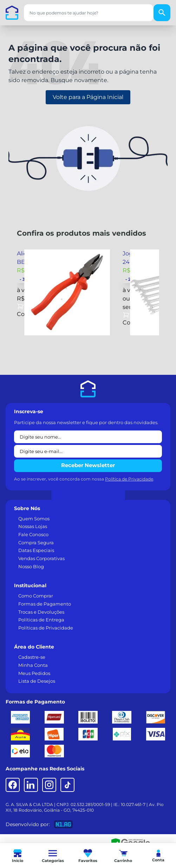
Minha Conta (33, 665)
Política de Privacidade (129, 479)
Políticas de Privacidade (46, 628)
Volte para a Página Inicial (88, 97)
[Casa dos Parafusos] (12, 13)
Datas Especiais (36, 550)
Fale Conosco (33, 534)
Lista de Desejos (37, 681)
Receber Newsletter (88, 465)
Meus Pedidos (34, 673)
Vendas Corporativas (41, 558)
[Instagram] (49, 785)
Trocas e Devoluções (41, 612)
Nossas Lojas (33, 526)
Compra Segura (36, 542)
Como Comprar (36, 596)
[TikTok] (67, 785)
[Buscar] (162, 13)
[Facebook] (13, 785)
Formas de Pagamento (45, 604)
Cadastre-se (32, 657)
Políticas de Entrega (41, 620)
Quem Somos (34, 519)
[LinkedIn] (31, 785)
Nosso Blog (31, 566)
